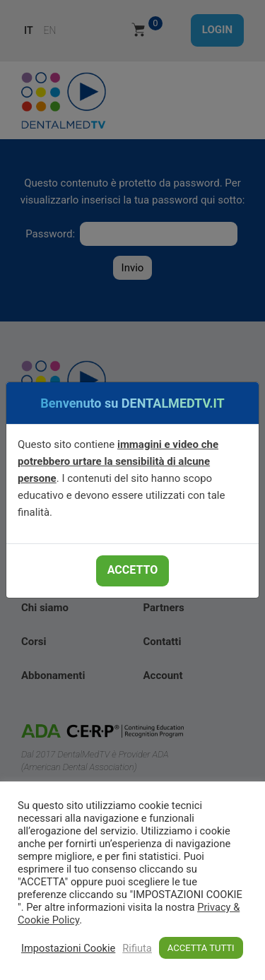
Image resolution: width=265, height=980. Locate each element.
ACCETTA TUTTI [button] (201, 948)
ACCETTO (132, 570)
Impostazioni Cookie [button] (68, 948)
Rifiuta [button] (137, 948)
